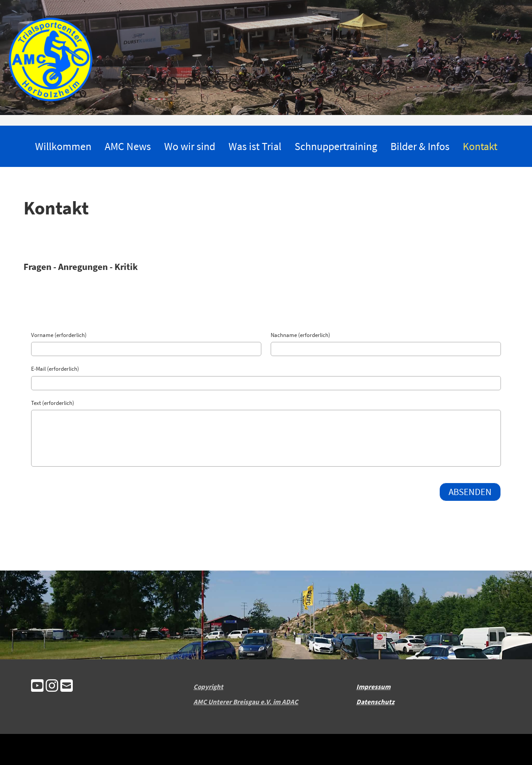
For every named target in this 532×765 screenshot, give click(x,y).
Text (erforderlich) (53, 403)
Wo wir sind (190, 146)
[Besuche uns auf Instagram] (52, 687)
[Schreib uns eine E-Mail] (67, 687)
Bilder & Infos (420, 146)
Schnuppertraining (336, 146)
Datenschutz (375, 702)
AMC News (128, 146)
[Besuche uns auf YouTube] (37, 687)
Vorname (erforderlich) (59, 335)
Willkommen (63, 146)
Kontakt (480, 146)
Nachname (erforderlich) (300, 335)
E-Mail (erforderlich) (55, 369)
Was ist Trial (255, 146)
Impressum (373, 687)
